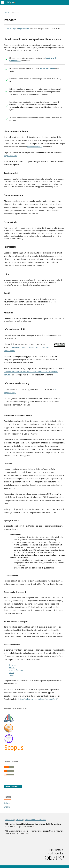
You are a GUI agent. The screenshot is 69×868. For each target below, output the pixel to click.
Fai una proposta (13, 786)
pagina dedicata (10, 156)
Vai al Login (12, 28)
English (7, 807)
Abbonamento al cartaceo (35, 820)
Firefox (12, 667)
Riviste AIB (9, 820)
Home (7, 13)
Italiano (7, 803)
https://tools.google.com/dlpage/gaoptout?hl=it (38, 699)
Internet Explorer (16, 670)
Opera (11, 675)
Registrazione (24, 28)
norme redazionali (47, 68)
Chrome (12, 665)
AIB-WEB (19, 820)
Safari (11, 673)
